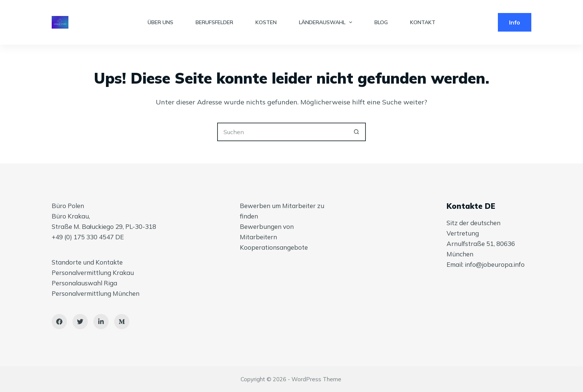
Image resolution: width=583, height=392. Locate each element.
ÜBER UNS (160, 22)
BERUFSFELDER (214, 22)
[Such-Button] (357, 132)
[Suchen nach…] (282, 132)
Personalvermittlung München (96, 293)
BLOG (381, 22)
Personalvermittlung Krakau (93, 273)
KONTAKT (423, 22)
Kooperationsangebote (274, 247)
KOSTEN (266, 22)
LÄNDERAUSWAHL (327, 22)
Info (515, 22)
